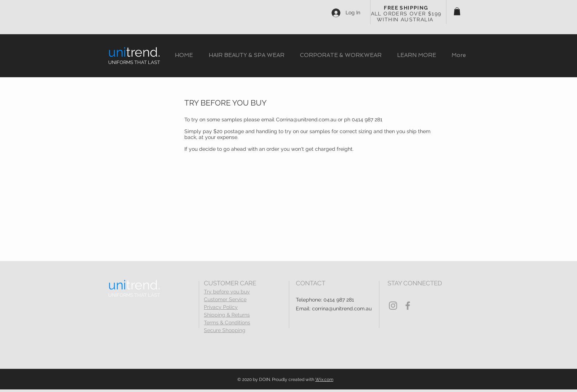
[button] (457, 11)
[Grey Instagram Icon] (393, 306)
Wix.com (324, 379)
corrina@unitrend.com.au (342, 309)
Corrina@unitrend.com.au (306, 120)
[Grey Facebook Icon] (408, 306)
